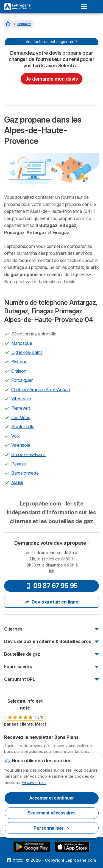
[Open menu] (86, 7)
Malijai (17, 482)
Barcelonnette (25, 473)
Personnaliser (51, 828)
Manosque (22, 343)
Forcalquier (22, 380)
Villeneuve (21, 399)
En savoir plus (34, 783)
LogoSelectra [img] (15, 860)
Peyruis (19, 464)
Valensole (21, 445)
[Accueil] (9, 24)
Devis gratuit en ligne (52, 602)
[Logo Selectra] (17, 7)
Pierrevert (21, 408)
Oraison (19, 371)
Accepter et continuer (51, 798)
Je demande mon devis (52, 79)
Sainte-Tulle (23, 427)
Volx (16, 436)
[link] (25, 715)
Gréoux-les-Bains (28, 454)
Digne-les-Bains (27, 352)
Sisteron (19, 362)
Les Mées (21, 417)
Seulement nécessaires (51, 813)
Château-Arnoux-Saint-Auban (41, 390)
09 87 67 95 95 (52, 586)
